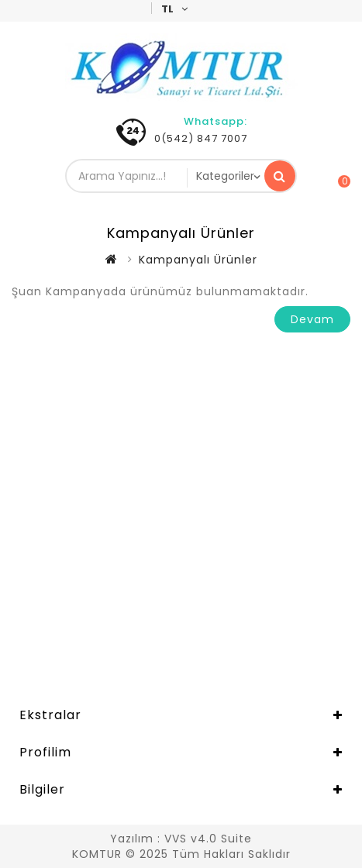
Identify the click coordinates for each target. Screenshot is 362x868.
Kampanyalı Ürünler (198, 260)
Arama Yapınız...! (280, 176)
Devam (312, 319)
